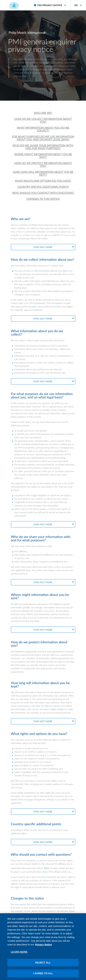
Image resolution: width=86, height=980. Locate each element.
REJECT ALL (43, 964)
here (46, 868)
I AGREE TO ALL (43, 975)
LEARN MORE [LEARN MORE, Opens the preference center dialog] (19, 954)
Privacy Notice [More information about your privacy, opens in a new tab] (43, 946)
